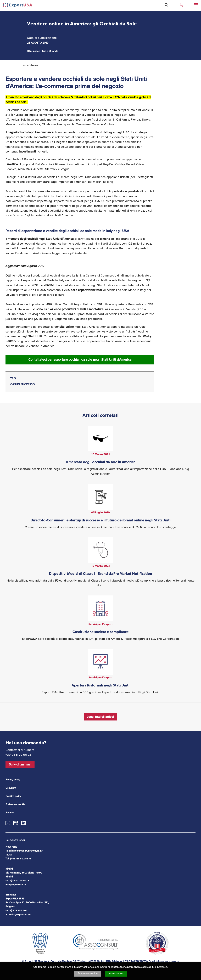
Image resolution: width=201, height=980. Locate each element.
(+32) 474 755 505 (16, 911)
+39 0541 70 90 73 (181, 5)
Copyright (11, 788)
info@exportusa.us (16, 885)
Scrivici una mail (20, 764)
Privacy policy (13, 780)
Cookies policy (13, 796)
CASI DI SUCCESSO (23, 384)
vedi (100, 451)
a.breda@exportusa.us (18, 915)
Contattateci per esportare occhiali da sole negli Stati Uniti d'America (80, 360)
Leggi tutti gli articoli (101, 717)
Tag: (14, 379)
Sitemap (10, 813)
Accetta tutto (116, 974)
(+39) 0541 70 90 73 (17, 881)
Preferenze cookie (88, 974)
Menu (196, 5)
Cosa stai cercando (166, 5)
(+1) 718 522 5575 (21, 859)
